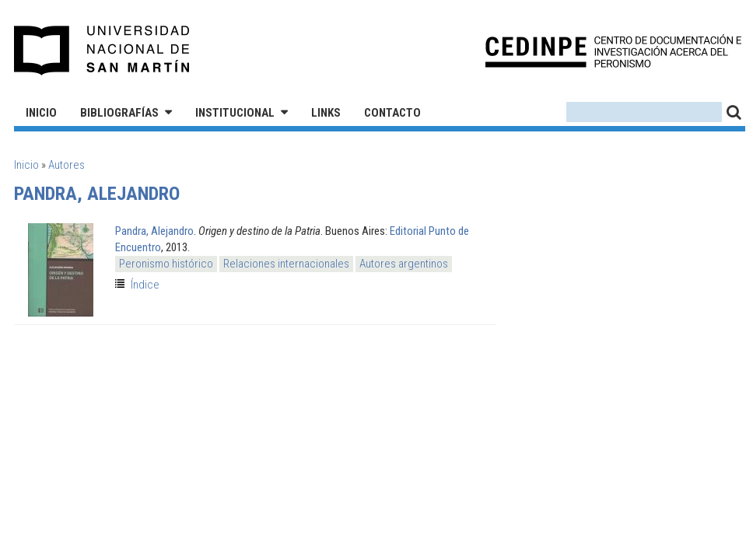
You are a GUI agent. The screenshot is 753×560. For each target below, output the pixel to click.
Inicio (41, 113)
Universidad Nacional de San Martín (102, 51)
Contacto (392, 113)
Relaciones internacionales (286, 264)
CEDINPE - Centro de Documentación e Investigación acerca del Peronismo (613, 51)
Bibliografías (119, 113)
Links (326, 113)
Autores (67, 165)
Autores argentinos (404, 264)
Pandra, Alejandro (154, 231)
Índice (145, 285)
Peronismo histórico (166, 264)
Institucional (235, 113)
